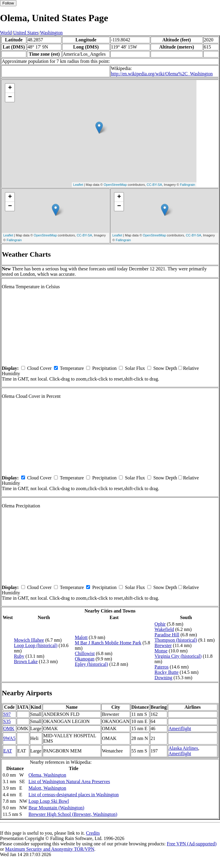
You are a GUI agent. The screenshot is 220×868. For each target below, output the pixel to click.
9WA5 (9, 738)
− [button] (10, 97)
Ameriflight (180, 728)
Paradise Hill (167, 635)
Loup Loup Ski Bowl (49, 801)
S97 (7, 714)
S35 (7, 721)
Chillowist (85, 653)
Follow (8, 3)
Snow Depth (165, 368)
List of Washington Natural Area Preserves (69, 781)
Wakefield (164, 629)
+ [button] (10, 88)
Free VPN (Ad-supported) (192, 844)
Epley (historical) (92, 664)
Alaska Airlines (183, 748)
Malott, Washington (47, 788)
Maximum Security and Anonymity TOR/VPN (50, 849)
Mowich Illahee (29, 640)
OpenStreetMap (115, 185)
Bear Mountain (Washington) (56, 808)
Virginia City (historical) (178, 656)
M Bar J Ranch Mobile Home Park (108, 643)
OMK (9, 728)
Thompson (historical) (176, 640)
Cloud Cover (39, 368)
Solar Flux (135, 368)
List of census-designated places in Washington (74, 795)
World (6, 33)
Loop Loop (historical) (36, 645)
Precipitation (104, 368)
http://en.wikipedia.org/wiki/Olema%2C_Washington (162, 74)
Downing (163, 678)
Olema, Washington (47, 775)
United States (26, 33)
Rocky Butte (166, 672)
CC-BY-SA (154, 185)
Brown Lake (26, 661)
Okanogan (85, 659)
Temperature (72, 368)
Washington (51, 33)
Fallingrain (188, 185)
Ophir (160, 624)
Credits (93, 833)
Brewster (163, 645)
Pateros (161, 667)
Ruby (19, 656)
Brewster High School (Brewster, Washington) (73, 814)
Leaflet (78, 185)
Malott (81, 637)
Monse (161, 651)
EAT (8, 751)
